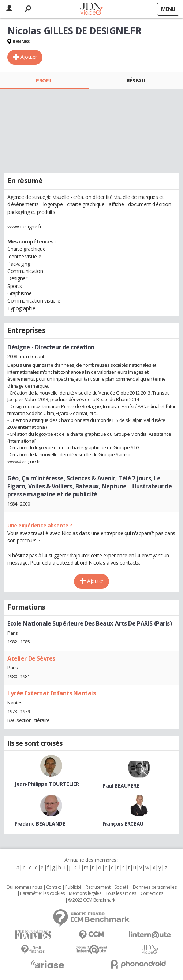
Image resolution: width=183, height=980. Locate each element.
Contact (54, 887)
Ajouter (29, 57)
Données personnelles (155, 887)
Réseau (136, 80)
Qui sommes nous (24, 887)
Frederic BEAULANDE (40, 824)
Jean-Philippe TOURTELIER (47, 784)
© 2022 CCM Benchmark (92, 900)
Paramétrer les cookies (42, 893)
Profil (44, 80)
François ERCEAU (123, 824)
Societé (122, 887)
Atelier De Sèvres (31, 658)
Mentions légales (85, 893)
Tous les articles (121, 893)
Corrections (152, 893)
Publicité (73, 887)
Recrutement (98, 887)
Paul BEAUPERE (121, 786)
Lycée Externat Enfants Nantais (51, 693)
